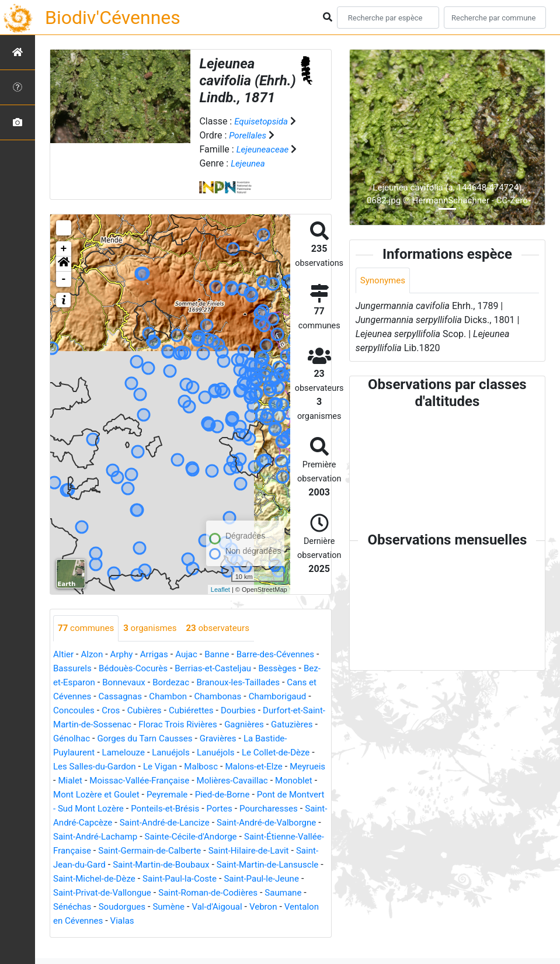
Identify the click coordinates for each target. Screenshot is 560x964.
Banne (225, 655)
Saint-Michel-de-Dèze (189, 893)
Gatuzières (164, 739)
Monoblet (231, 795)
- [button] (64, 279)
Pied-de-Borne (168, 809)
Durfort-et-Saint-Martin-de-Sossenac (172, 725)
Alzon (94, 655)
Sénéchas (164, 921)
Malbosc (114, 781)
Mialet (266, 781)
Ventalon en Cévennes (181, 935)
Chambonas (260, 697)
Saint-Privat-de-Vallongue (192, 907)
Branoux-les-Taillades (266, 683)
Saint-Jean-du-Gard (120, 879)
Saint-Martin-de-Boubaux (218, 879)
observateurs (226, 628)
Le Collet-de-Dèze (184, 767)
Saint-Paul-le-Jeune (93, 907)
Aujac (193, 655)
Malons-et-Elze (170, 781)
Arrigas (159, 655)
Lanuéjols (73, 767)
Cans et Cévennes (90, 697)
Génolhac (213, 739)
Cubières (218, 711)
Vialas (247, 935)
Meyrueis (227, 781)
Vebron (113, 935)
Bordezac (195, 683)
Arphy (125, 655)
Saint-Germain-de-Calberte (183, 865)
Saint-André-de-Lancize (144, 837)
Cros (182, 711)
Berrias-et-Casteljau (227, 669)
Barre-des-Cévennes (287, 655)
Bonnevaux (146, 683)
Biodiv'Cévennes (113, 18)
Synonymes (384, 281)
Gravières (116, 753)
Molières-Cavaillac (166, 795)
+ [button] (64, 249)
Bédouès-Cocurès (143, 669)
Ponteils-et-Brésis (124, 823)
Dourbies (72, 725)
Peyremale (109, 809)
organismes (155, 628)
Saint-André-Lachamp (98, 851)
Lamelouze (263, 753)
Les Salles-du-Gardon (271, 767)
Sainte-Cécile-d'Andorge (199, 851)
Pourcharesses (234, 823)
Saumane (116, 921)
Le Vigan (71, 781)
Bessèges (295, 669)
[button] (64, 264)
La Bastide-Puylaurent (188, 753)
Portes (182, 823)
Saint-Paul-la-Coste (279, 893)
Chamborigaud (84, 711)
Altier (64, 655)
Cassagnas (158, 697)
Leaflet (220, 590)
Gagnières (114, 739)
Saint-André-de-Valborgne (252, 837)
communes (88, 628)
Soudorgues (216, 921)
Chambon (208, 697)
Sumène (265, 921)
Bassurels (78, 669)
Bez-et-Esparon (84, 683)
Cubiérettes (267, 711)
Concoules (143, 711)
